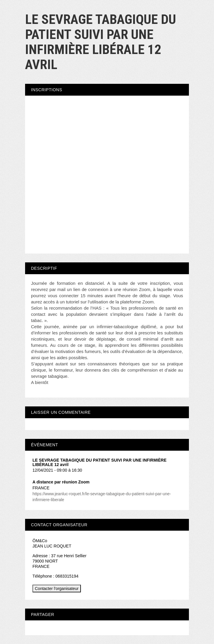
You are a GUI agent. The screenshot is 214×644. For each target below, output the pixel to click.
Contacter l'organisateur (57, 589)
